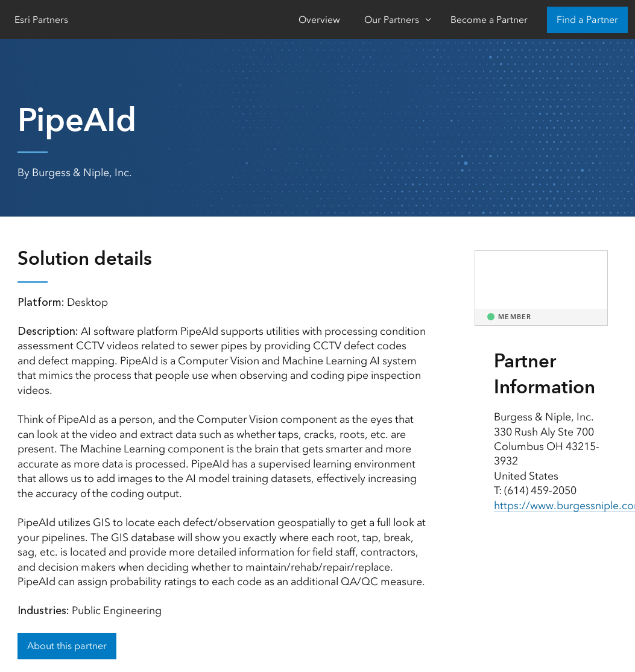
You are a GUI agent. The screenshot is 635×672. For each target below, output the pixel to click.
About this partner (67, 646)
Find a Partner (587, 20)
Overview (319, 20)
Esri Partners (41, 20)
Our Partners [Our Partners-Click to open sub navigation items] (392, 20)
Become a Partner (489, 20)
